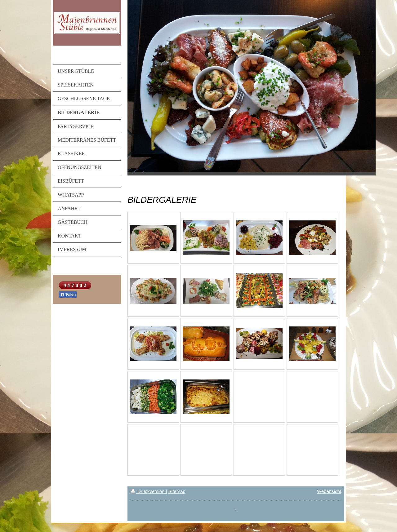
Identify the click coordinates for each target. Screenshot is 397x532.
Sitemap (177, 491)
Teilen (68, 295)
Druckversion (148, 491)
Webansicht (329, 491)
